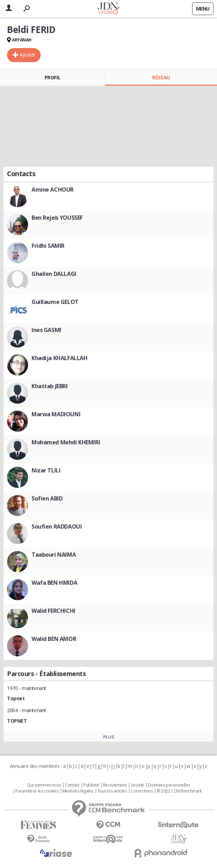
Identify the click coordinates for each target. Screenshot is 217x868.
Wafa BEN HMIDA (54, 583)
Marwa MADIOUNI (56, 414)
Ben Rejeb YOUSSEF (57, 218)
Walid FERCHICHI (53, 611)
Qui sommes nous (44, 785)
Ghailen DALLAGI (54, 274)
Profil (52, 77)
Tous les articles (112, 791)
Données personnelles (169, 785)
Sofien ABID (47, 498)
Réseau (161, 77)
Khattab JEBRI (50, 386)
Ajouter (28, 55)
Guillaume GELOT (55, 302)
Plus (108, 737)
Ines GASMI (46, 330)
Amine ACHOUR (53, 190)
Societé (137, 785)
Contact (72, 785)
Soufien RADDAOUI (57, 526)
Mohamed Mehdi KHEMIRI (66, 442)
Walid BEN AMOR (54, 639)
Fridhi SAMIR (48, 246)
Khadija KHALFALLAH (59, 358)
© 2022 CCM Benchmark (179, 791)
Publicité (91, 785)
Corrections (142, 791)
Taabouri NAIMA (54, 555)
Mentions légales (78, 791)
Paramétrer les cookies (37, 791)
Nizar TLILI (46, 470)
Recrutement (115, 785)
